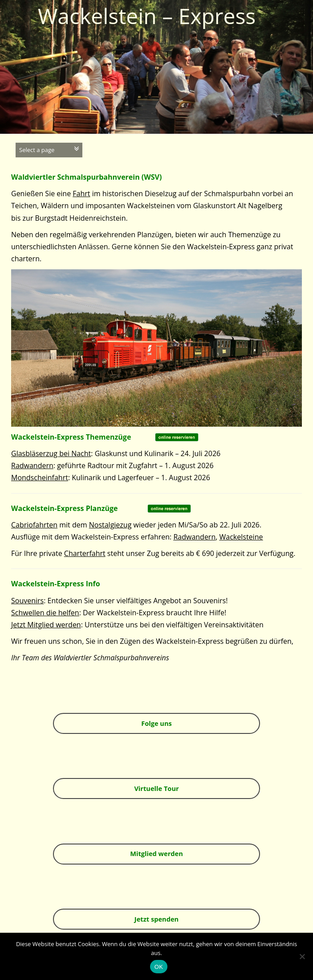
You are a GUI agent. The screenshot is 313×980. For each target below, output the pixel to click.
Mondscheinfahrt (40, 478)
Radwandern (32, 465)
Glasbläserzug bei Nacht (51, 453)
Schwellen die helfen (45, 613)
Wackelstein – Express (147, 16)
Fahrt (81, 194)
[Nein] (302, 956)
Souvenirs (27, 601)
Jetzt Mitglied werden (46, 625)
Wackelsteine (241, 537)
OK (159, 967)
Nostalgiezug (110, 525)
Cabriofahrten (34, 525)
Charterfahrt (85, 553)
